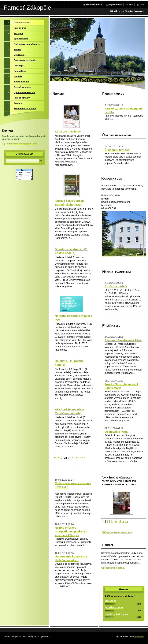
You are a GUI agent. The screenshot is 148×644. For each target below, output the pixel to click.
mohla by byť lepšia (116, 614)
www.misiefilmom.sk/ (117, 532)
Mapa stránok (115, 5)
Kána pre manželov (68, 131)
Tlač (142, 5)
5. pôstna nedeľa (116, 286)
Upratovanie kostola (113, 568)
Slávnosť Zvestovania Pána (123, 340)
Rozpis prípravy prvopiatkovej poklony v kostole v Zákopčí (71, 531)
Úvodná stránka (94, 5)
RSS (131, 5)
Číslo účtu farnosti (117, 150)
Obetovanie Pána (116, 432)
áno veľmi (111, 600)
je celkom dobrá (114, 607)
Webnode (139, 637)
